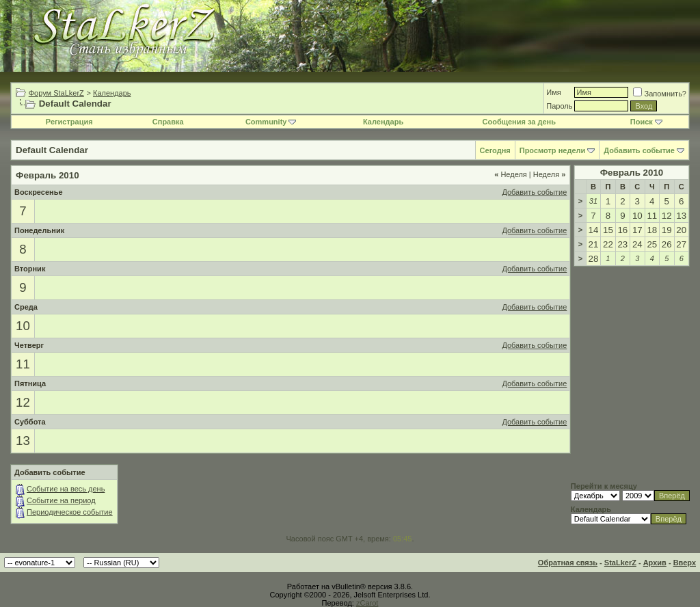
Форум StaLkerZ (56, 93)
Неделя (511, 174)
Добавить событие (639, 150)
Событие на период (61, 500)
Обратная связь (568, 563)
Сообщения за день (519, 122)
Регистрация (69, 122)
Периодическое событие (70, 512)
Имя (553, 92)
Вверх (685, 563)
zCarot (367, 603)
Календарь (112, 93)
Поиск (646, 122)
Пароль (559, 106)
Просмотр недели (553, 150)
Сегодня (495, 150)
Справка (168, 122)
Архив (655, 563)
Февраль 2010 (632, 173)
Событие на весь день (66, 489)
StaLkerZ (620, 563)
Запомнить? (660, 94)
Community (271, 122)
